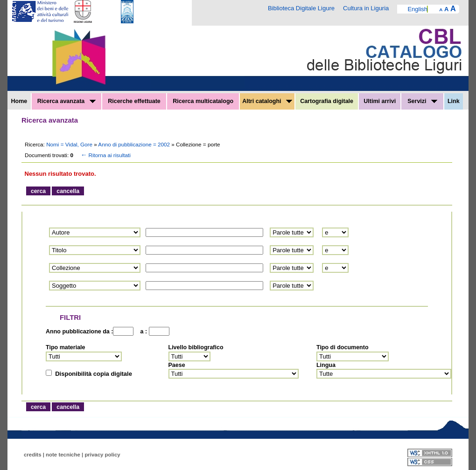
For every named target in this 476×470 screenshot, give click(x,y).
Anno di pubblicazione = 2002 (135, 144)
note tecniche (63, 455)
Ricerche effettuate (134, 101)
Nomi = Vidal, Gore (70, 144)
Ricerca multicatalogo (203, 101)
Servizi (422, 101)
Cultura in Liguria (366, 8)
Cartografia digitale (327, 101)
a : (142, 332)
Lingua (326, 365)
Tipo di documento (343, 347)
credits (33, 455)
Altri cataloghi (267, 101)
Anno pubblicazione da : (79, 332)
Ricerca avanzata (66, 101)
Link (454, 101)
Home (19, 101)
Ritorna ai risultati (105, 155)
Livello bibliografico (196, 347)
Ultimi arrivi (380, 101)
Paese (177, 365)
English (417, 9)
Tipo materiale (66, 347)
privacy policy (102, 455)
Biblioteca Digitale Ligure (301, 8)
